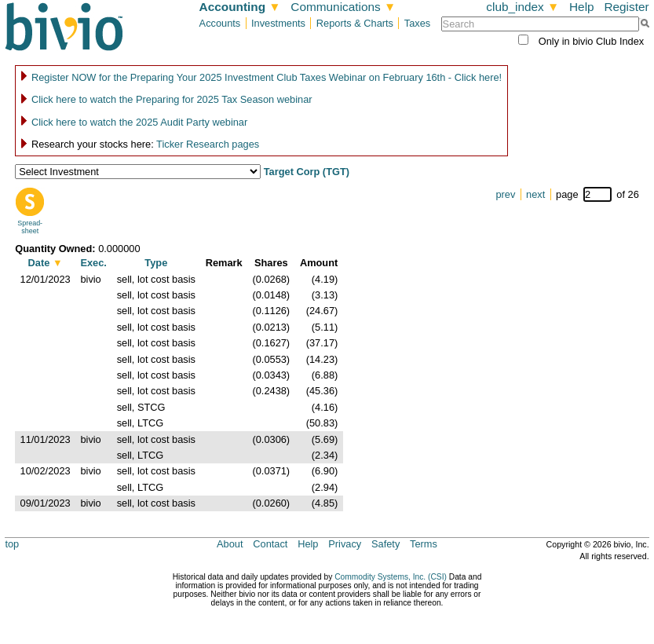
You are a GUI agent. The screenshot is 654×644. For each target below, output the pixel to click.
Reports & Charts (355, 23)
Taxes (417, 23)
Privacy (345, 544)
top (12, 544)
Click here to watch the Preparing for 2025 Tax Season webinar (172, 99)
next (535, 194)
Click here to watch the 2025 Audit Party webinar (139, 122)
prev (505, 194)
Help (582, 7)
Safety (385, 544)
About (230, 544)
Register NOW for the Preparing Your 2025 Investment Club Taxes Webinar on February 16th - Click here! (267, 77)
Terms (424, 544)
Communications (343, 7)
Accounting (240, 7)
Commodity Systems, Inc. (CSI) (391, 577)
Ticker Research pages (208, 144)
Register (626, 7)
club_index (522, 7)
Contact (270, 544)
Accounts (220, 23)
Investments (278, 23)
